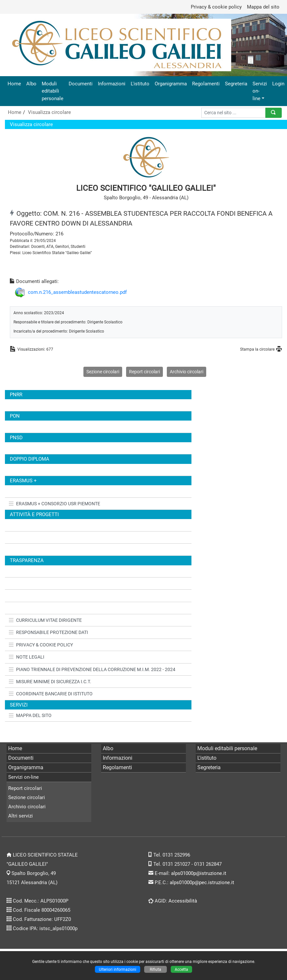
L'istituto (140, 84)
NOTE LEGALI (27, 657)
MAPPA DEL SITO (30, 715)
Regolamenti (206, 84)
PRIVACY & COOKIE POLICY (41, 645)
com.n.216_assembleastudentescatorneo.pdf (77, 292)
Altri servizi (21, 816)
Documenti (81, 84)
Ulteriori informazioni (118, 969)
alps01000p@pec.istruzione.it (202, 882)
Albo (31, 84)
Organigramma (171, 84)
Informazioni (112, 84)
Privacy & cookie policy (216, 7)
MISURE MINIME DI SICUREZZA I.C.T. (50, 682)
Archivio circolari (187, 372)
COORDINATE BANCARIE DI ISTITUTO (51, 694)
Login (278, 84)
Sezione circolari (103, 372)
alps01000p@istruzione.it (199, 873)
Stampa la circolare (257, 349)
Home (14, 84)
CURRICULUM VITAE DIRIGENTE (45, 620)
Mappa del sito (263, 7)
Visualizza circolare (49, 112)
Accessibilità (183, 901)
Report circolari (144, 372)
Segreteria (236, 84)
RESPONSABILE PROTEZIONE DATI (48, 632)
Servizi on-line (260, 91)
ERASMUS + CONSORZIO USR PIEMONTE (55, 504)
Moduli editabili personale (53, 91)
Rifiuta (155, 969)
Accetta (181, 969)
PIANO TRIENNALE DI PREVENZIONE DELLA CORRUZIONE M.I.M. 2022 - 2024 (92, 669)
